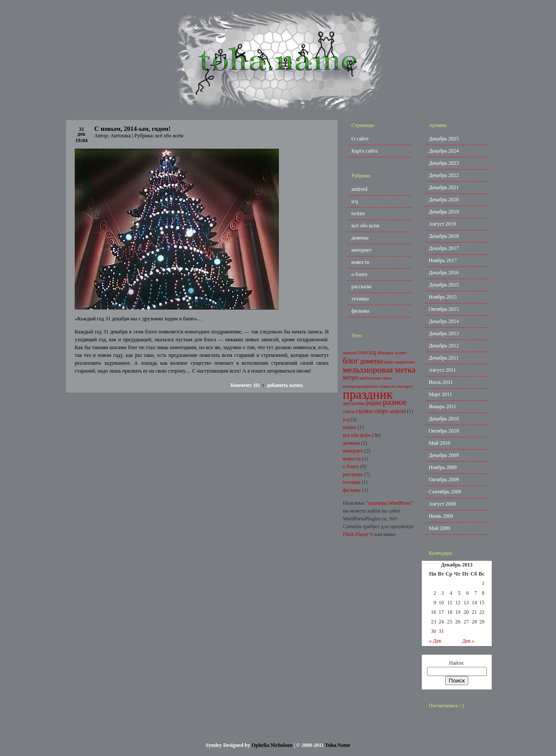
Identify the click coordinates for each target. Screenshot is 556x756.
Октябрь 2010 (444, 431)
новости (360, 262)
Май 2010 (439, 443)
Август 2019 (442, 224)
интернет (361, 250)
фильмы (360, 311)
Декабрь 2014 (444, 321)
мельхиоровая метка (379, 370)
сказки (364, 411)
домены (360, 238)
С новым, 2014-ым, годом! (132, 129)
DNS (363, 353)
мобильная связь (376, 378)
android (359, 189)
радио (374, 403)
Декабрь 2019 (444, 212)
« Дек (435, 641)
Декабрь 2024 (444, 151)
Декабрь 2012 (444, 346)
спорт (381, 411)
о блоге (359, 274)
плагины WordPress (389, 503)
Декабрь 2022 (444, 175)
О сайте (360, 139)
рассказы (361, 286)
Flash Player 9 (358, 534)
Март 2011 (440, 394)
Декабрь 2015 (444, 285)
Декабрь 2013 (444, 333)
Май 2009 (439, 528)
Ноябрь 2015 (443, 297)
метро (350, 378)
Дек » (468, 641)
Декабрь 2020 (444, 200)
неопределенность (361, 386)
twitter (358, 213)
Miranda (385, 353)
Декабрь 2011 (444, 358)
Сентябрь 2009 (445, 492)
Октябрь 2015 (444, 309)
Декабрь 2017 (444, 248)
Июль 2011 (441, 382)
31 (441, 631)
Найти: (457, 663)
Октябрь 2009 (444, 480)
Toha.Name (338, 745)
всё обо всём (169, 136)
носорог (405, 386)
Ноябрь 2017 (443, 260)
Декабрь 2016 (444, 273)
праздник (368, 394)
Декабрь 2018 (444, 236)
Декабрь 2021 (444, 187)
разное (395, 402)
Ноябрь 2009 (443, 467)
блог (351, 361)
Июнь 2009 (441, 516)
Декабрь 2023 (444, 163)
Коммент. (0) (245, 385)
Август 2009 (442, 504)
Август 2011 (442, 370)
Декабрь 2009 (444, 455)
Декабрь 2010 (444, 419)
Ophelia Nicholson (272, 745)
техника (360, 299)
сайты (349, 411)
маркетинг (405, 362)
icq (355, 201)
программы (354, 403)
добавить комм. (285, 385)
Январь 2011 (442, 406)
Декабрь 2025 (444, 139)
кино (389, 362)
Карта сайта (365, 151)
